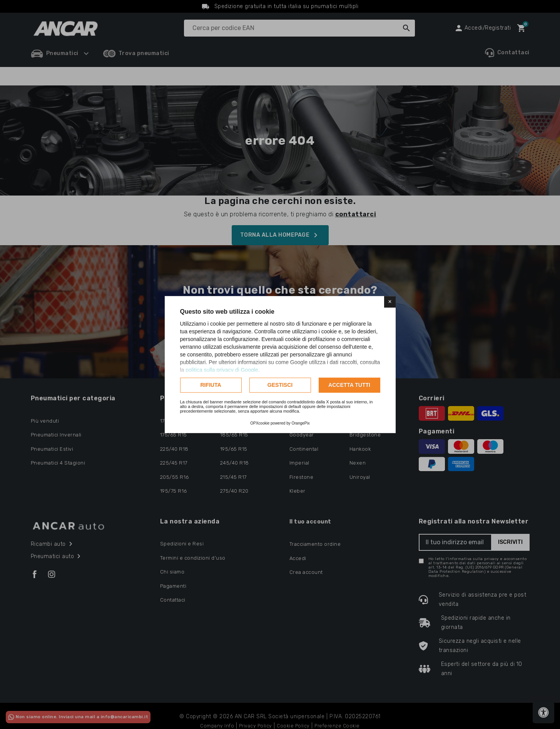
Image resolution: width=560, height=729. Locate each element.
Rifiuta (211, 385)
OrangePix (301, 423)
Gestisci (280, 385)
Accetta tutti (349, 385)
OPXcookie (260, 423)
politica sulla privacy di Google (222, 370)
